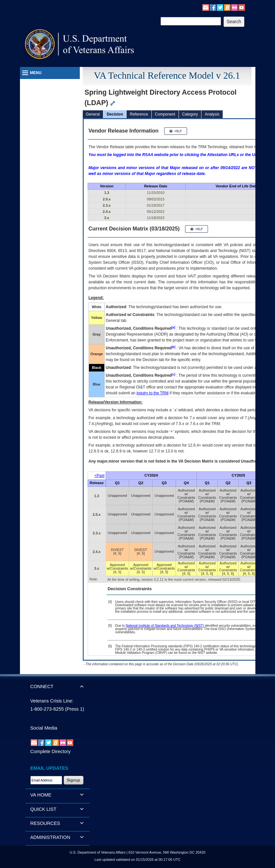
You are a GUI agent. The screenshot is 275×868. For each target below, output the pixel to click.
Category (190, 114)
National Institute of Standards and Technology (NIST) (165, 626)
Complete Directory (51, 751)
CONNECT (42, 687)
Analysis (212, 114)
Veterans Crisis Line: (52, 701)
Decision (115, 114)
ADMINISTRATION (50, 837)
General (93, 114)
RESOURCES (45, 823)
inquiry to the (152, 393)
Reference (139, 114)
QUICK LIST (43, 809)
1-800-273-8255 (47, 709)
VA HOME (41, 795)
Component (165, 114)
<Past (100, 476)
